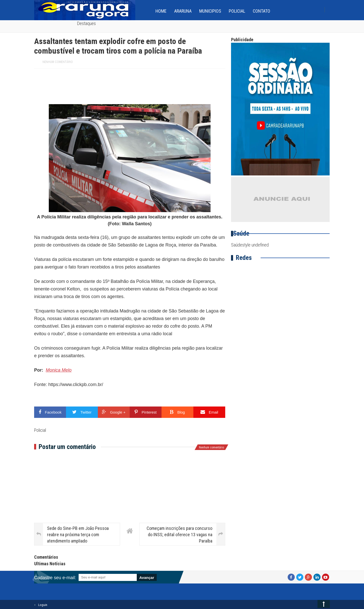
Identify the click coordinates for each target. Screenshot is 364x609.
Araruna (183, 11)
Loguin (43, 605)
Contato (261, 11)
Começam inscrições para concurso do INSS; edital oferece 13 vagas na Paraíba (179, 535)
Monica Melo (59, 370)
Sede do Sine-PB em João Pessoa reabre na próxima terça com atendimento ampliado (78, 535)
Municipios (210, 11)
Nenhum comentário (58, 62)
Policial (237, 11)
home (161, 11)
